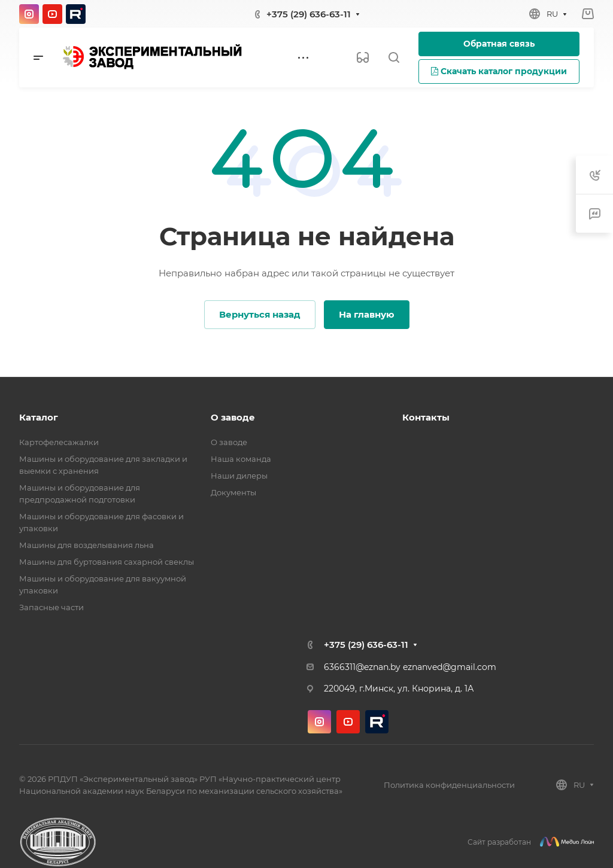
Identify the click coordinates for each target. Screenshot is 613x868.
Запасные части (51, 607)
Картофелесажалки (59, 442)
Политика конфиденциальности (449, 785)
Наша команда (241, 459)
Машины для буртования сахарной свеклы (107, 562)
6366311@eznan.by (362, 667)
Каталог (39, 417)
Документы (233, 492)
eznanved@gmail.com (450, 667)
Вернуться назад (260, 314)
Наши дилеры (239, 476)
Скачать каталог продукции (499, 71)
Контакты (426, 417)
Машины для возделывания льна (87, 545)
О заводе (233, 417)
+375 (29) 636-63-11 (309, 14)
